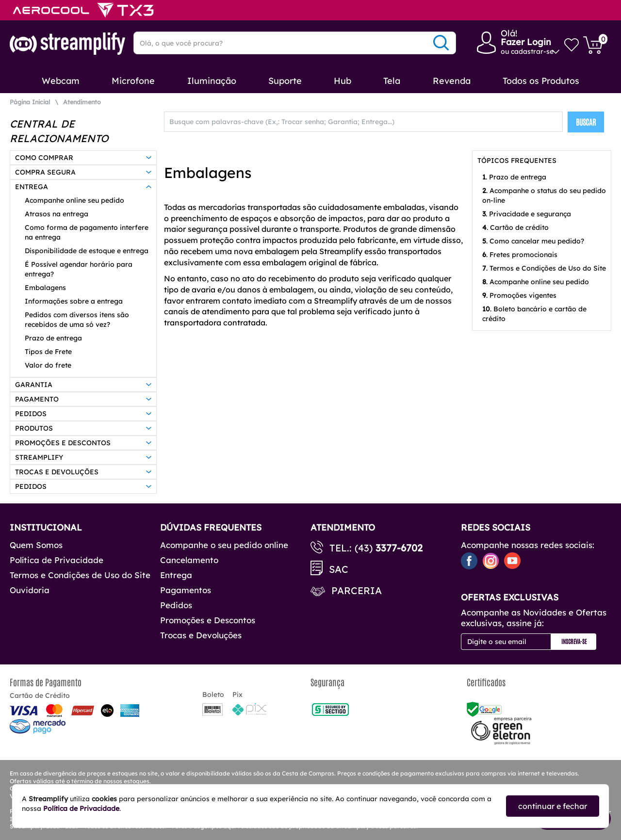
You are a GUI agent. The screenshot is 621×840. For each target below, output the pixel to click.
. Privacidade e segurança (527, 214)
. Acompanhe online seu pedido (536, 282)
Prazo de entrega (53, 338)
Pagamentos (186, 590)
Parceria (357, 590)
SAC (339, 569)
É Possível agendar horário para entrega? (79, 269)
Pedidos (176, 605)
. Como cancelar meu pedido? (533, 241)
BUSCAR (586, 122)
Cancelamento (189, 560)
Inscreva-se (574, 641)
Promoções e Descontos (208, 620)
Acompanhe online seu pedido (74, 200)
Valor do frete (48, 365)
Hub (343, 81)
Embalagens (45, 288)
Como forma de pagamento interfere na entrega (87, 232)
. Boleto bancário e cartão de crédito (534, 314)
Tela (392, 81)
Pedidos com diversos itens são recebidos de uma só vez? (77, 320)
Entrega (176, 575)
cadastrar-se (532, 51)
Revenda (452, 81)
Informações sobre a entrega (74, 301)
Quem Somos (36, 545)
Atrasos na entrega (57, 214)
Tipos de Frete (48, 352)
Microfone (133, 81)
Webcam (61, 81)
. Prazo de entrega (514, 177)
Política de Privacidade (57, 560)
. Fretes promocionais (520, 255)
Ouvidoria (30, 590)
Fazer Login (526, 42)
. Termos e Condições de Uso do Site (544, 268)
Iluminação (212, 81)
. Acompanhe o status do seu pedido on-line (544, 195)
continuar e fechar (553, 806)
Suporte (285, 81)
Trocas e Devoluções (201, 635)
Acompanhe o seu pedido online (224, 545)
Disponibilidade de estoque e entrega (87, 251)
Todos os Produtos (541, 81)
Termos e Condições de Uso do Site (80, 575)
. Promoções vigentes (519, 295)
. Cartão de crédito (515, 227)
